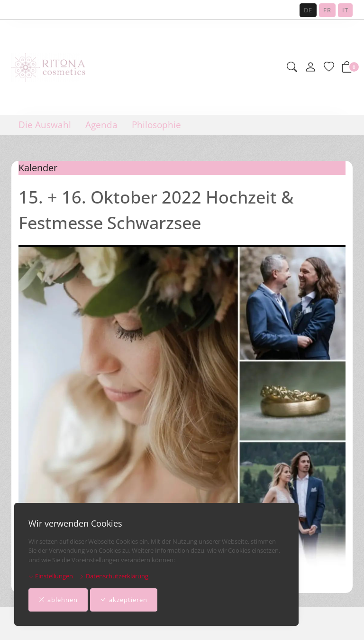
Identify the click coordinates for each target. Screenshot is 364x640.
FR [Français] (327, 10)
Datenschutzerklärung (114, 576)
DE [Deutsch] (308, 10)
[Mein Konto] (310, 67)
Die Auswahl (45, 125)
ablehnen (58, 600)
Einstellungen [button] (51, 576)
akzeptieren (124, 600)
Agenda (101, 125)
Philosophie (156, 125)
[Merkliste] (329, 68)
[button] (292, 68)
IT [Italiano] (345, 10)
